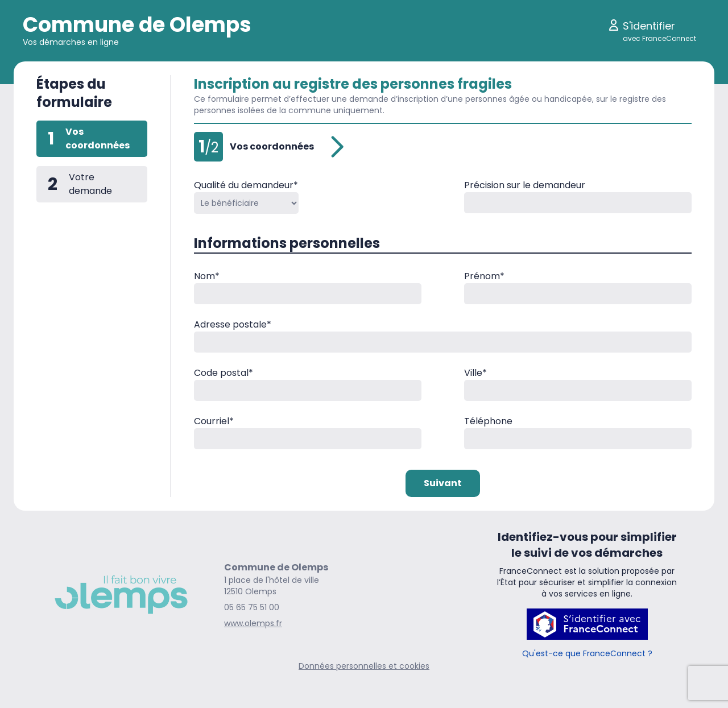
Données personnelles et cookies (364, 666)
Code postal (224, 373)
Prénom (484, 276)
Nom (207, 276)
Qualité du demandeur (246, 185)
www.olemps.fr (253, 623)
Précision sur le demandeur (525, 185)
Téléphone (488, 421)
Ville (475, 373)
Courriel (214, 421)
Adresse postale (233, 324)
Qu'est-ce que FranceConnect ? (587, 653)
